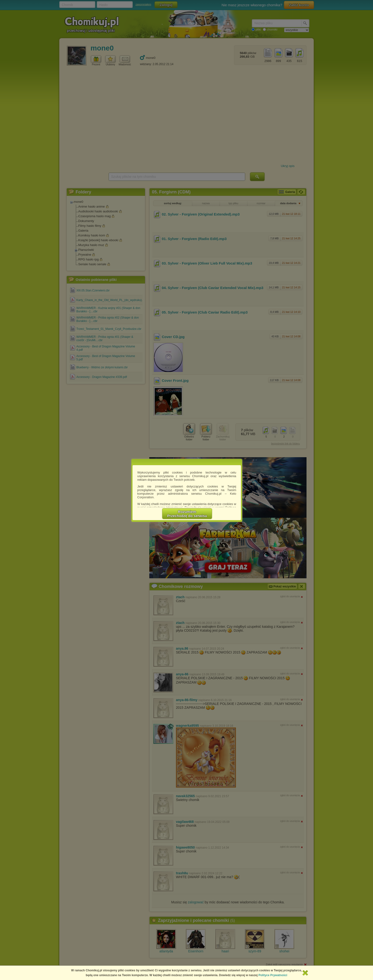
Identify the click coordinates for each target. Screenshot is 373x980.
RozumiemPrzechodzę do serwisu (187, 514)
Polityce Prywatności (273, 975)
